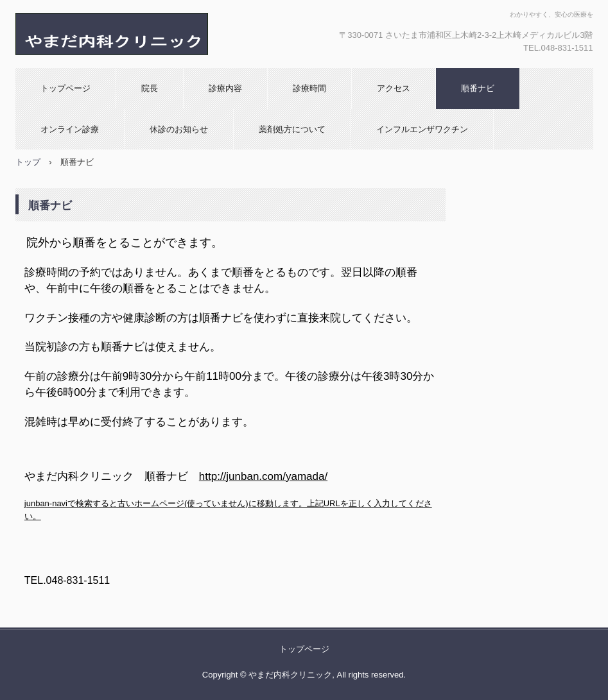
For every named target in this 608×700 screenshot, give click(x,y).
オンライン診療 (70, 129)
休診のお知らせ (179, 129)
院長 (150, 88)
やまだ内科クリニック (153, 34)
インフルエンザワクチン (422, 129)
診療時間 (309, 88)
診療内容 (225, 88)
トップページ (65, 88)
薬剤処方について (292, 129)
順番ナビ (478, 88)
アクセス (394, 88)
